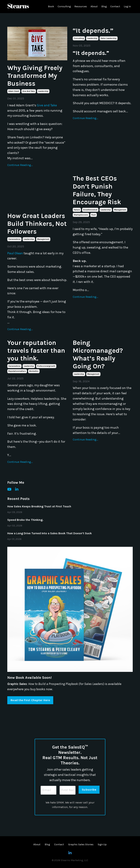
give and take (29, 91)
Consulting (64, 6)
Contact (115, 6)
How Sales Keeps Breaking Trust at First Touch (39, 506)
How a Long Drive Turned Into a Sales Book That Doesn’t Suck (49, 533)
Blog (104, 6)
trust (94, 215)
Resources (81, 6)
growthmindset (90, 210)
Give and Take (47, 105)
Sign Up (102, 844)
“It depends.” (93, 31)
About (94, 6)
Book (51, 6)
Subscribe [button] (89, 790)
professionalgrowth (46, 366)
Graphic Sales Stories (81, 844)
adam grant (14, 91)
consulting (79, 38)
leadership (43, 91)
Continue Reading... (20, 165)
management (43, 239)
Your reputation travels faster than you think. (36, 350)
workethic (34, 371)
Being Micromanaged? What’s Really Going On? (98, 354)
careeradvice (14, 239)
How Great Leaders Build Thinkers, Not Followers (37, 224)
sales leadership (109, 38)
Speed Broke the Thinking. (25, 520)
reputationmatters (17, 371)
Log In (127, 6)
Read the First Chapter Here (30, 700)
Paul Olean (15, 253)
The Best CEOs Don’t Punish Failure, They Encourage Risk (97, 190)
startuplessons (81, 215)
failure (77, 210)
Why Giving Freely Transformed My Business (35, 76)
